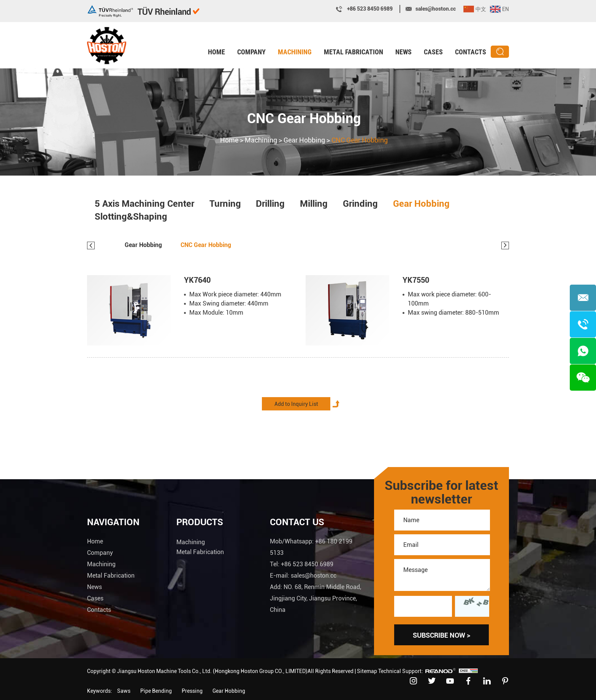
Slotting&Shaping (131, 217)
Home (216, 52)
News (403, 52)
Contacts (471, 52)
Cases (433, 52)
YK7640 (197, 280)
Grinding (361, 204)
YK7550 (416, 280)
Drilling (271, 204)
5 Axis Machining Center (144, 204)
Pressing (192, 691)
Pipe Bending (156, 691)
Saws (124, 691)
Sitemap (367, 671)
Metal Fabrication (353, 52)
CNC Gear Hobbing (304, 119)
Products (200, 522)
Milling (314, 204)
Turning (225, 204)
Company (251, 52)
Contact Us (297, 522)
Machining (295, 52)
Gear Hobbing (304, 141)
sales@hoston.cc (436, 9)
